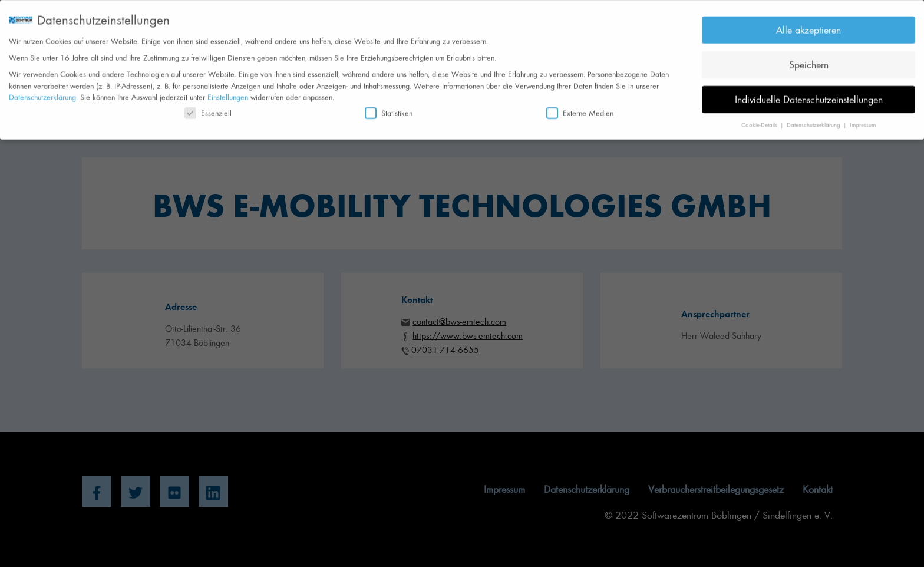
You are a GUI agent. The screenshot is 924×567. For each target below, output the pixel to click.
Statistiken (389, 109)
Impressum (863, 121)
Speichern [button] (809, 60)
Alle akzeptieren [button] (808, 25)
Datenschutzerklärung (42, 93)
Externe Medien (580, 109)
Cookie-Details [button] (760, 121)
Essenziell (208, 109)
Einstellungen (228, 93)
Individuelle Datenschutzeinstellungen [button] (809, 95)
